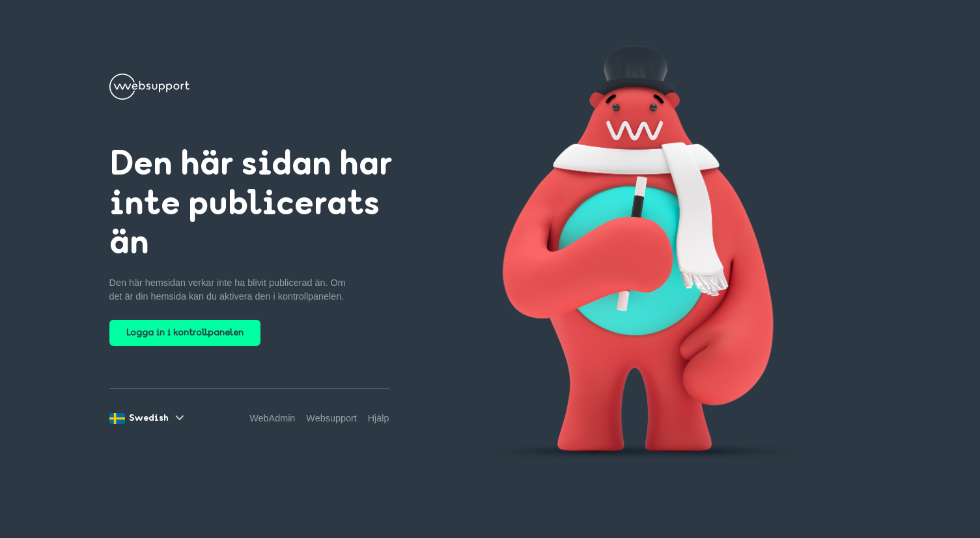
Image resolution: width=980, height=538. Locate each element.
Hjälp (379, 418)
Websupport (331, 418)
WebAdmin (272, 418)
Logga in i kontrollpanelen (185, 333)
